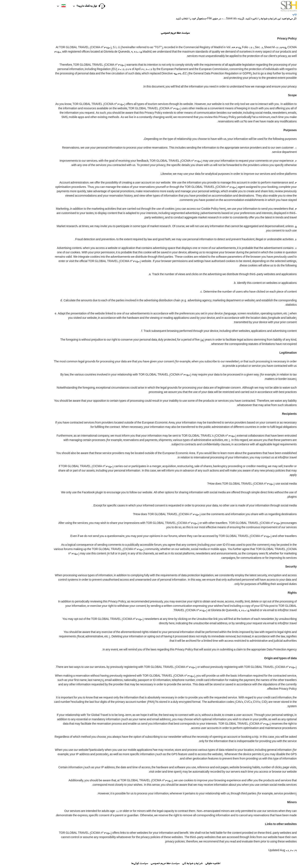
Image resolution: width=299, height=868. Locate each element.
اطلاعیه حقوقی (187, 864)
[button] (63, 6)
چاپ (269, 15)
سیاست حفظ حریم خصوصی (139, 864)
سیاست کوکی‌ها (114, 864)
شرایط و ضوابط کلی (167, 864)
